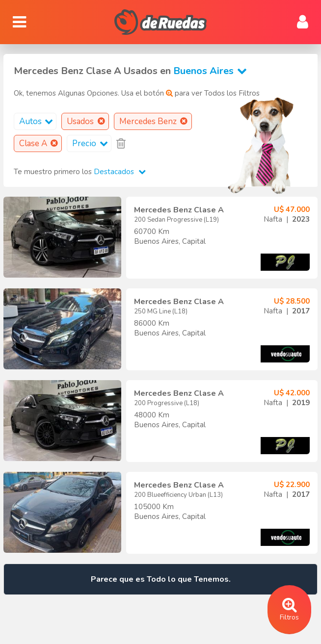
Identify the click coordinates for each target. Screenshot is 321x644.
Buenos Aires (212, 71)
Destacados (120, 172)
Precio (92, 143)
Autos (38, 121)
